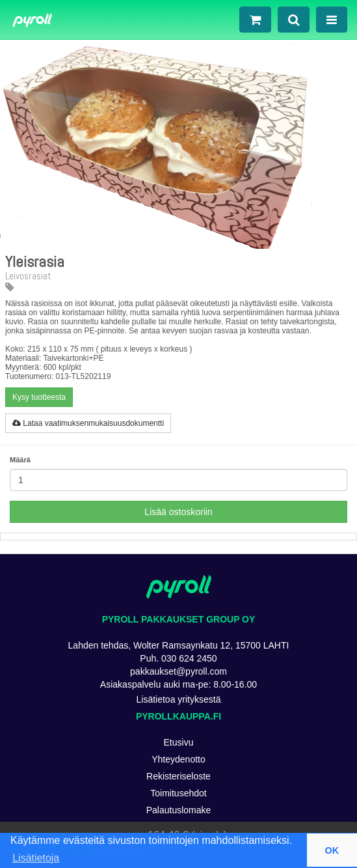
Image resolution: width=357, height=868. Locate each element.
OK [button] (332, 850)
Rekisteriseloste (178, 776)
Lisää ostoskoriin (178, 512)
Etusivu (179, 742)
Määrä (20, 460)
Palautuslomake (179, 810)
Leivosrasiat (28, 281)
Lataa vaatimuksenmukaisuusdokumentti (88, 423)
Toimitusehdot (178, 793)
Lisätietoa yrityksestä (179, 699)
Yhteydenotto (178, 759)
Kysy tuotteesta (39, 397)
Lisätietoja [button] (36, 858)
